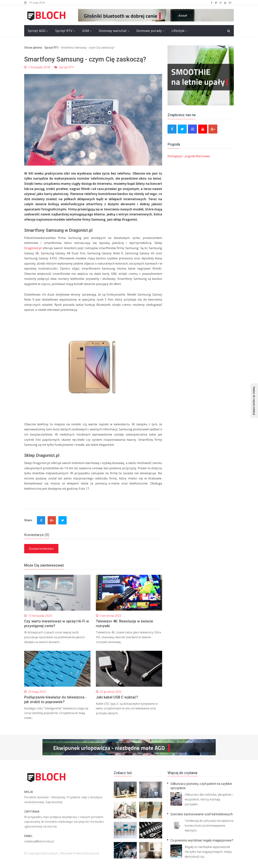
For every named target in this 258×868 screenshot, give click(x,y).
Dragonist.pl (33, 248)
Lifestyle (178, 31)
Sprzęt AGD (37, 31)
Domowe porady (149, 31)
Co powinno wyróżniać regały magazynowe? (202, 840)
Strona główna (33, 48)
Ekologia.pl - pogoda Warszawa (189, 156)
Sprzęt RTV (64, 31)
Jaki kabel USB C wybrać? (117, 697)
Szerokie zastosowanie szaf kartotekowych (202, 814)
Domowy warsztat (113, 31)
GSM (86, 31)
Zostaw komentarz (41, 549)
